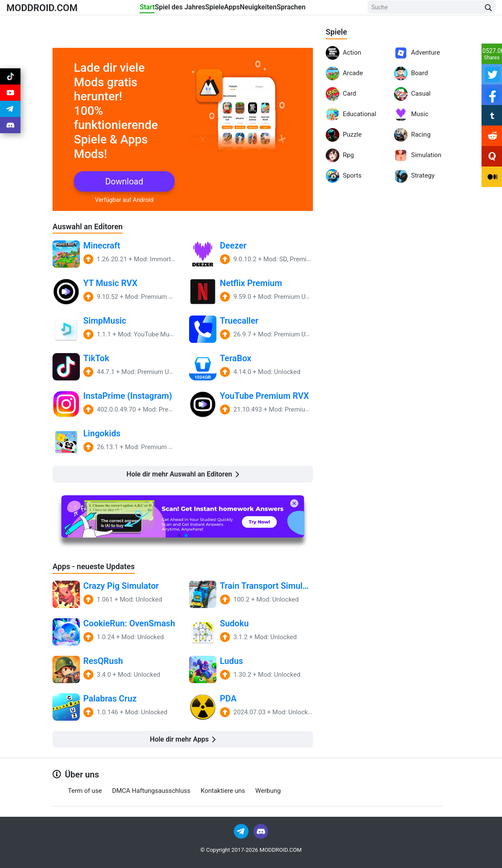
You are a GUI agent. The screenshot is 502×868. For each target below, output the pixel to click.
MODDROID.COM (52, 9)
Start (131, 9)
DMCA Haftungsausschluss (151, 791)
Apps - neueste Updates (98, 567)
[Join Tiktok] (10, 79)
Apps (247, 9)
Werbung (268, 791)
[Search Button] (488, 10)
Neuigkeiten (283, 9)
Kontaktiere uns (223, 791)
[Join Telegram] (242, 831)
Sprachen (327, 9)
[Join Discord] (261, 831)
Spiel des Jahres (174, 9)
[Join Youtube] (10, 99)
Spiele (219, 9)
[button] (179, 535)
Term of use (85, 791)
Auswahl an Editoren (92, 226)
